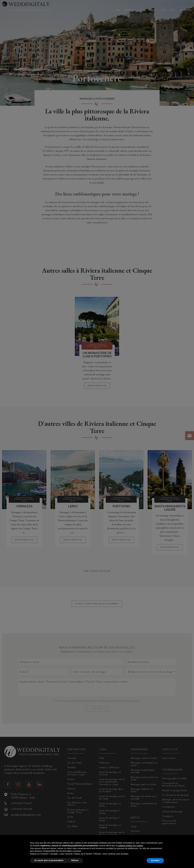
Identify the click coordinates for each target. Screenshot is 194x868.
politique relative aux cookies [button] (131, 846)
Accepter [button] (155, 860)
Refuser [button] (75, 860)
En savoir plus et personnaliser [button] (49, 860)
